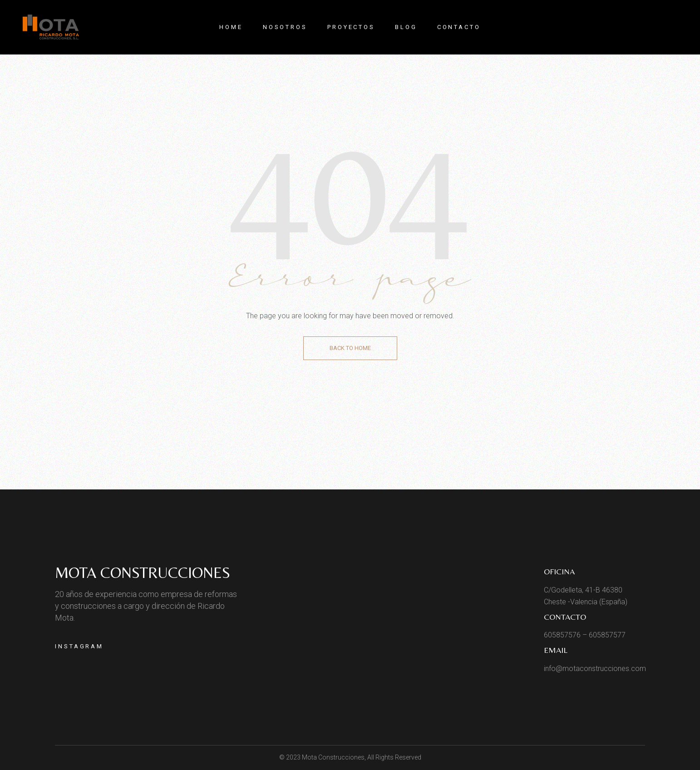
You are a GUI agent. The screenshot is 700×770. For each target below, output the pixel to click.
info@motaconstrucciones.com (595, 669)
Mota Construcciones (143, 573)
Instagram (79, 646)
